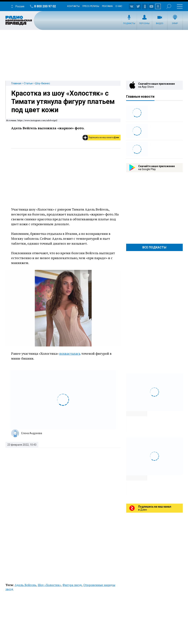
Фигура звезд (72, 585)
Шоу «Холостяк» (49, 585)
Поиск (169, 6)
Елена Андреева (32, 433)
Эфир (175, 23)
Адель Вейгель (25, 585)
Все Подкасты (154, 247)
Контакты (73, 6)
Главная (16, 83)
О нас (119, 6)
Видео (160, 23)
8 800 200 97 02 (45, 6)
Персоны (144, 23)
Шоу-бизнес (43, 83)
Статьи (28, 83)
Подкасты (129, 23)
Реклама (107, 6)
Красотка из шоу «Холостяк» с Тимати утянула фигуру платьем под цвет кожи (63, 102)
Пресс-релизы (91, 6)
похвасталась (70, 353)
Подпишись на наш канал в (104, 137)
